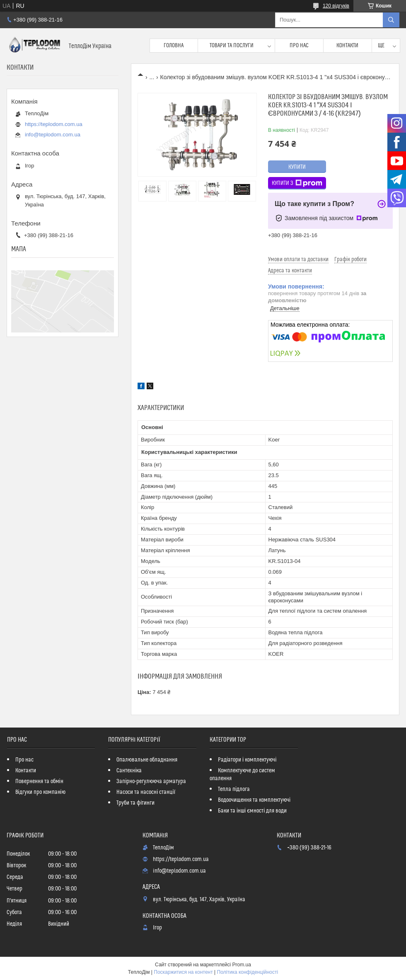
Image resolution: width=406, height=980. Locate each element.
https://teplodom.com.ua (54, 124)
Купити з (297, 183)
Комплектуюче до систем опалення (242, 775)
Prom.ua (242, 965)
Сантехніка (129, 771)
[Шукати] (391, 20)
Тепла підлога (234, 789)
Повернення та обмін (39, 781)
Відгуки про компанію (40, 792)
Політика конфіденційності (248, 972)
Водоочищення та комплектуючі (254, 800)
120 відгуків (336, 6)
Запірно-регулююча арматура (151, 781)
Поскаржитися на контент (183, 972)
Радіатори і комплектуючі (247, 760)
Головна (174, 46)
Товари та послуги (232, 46)
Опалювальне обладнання (147, 760)
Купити (297, 167)
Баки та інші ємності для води (252, 811)
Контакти (347, 46)
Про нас (299, 46)
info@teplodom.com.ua (53, 135)
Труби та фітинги (135, 803)
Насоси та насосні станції (146, 792)
